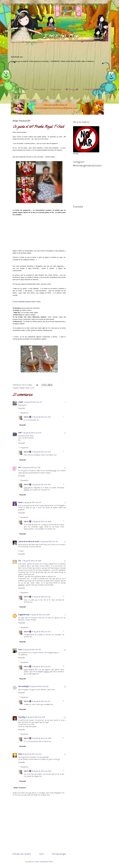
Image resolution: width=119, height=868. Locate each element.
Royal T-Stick (17, 251)
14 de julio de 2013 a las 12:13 (41, 485)
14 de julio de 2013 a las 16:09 (42, 522)
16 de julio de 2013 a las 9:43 (32, 754)
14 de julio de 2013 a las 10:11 (33, 402)
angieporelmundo (24, 615)
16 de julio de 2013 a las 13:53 (42, 771)
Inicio (41, 854)
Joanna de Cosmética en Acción (29, 542)
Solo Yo (24, 385)
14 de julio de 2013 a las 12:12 (41, 417)
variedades (22, 302)
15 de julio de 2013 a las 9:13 (41, 597)
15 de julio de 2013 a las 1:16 (32, 650)
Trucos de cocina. (56, 90)
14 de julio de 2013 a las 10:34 (32, 433)
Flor (20, 561)
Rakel (20, 754)
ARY (20, 468)
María (20, 503)
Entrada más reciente (22, 854)
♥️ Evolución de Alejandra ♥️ (92, 90)
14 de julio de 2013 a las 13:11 (32, 503)
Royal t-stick (30, 388)
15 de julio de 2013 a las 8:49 (39, 687)
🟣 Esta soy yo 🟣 (72, 90)
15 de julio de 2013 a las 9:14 (41, 701)
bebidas (22, 388)
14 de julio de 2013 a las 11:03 (31, 468)
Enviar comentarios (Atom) (44, 862)
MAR (20, 433)
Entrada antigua (59, 854)
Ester (20, 650)
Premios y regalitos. (40, 90)
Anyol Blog (22, 717)
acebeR (21, 402)
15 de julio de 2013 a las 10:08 (35, 717)
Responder (22, 408)
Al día (15, 90)
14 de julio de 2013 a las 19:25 (32, 561)
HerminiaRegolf (24, 687)
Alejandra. (25, 90)
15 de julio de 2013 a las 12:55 (42, 738)
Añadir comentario (20, 788)
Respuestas (24, 413)
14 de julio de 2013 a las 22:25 (40, 615)
